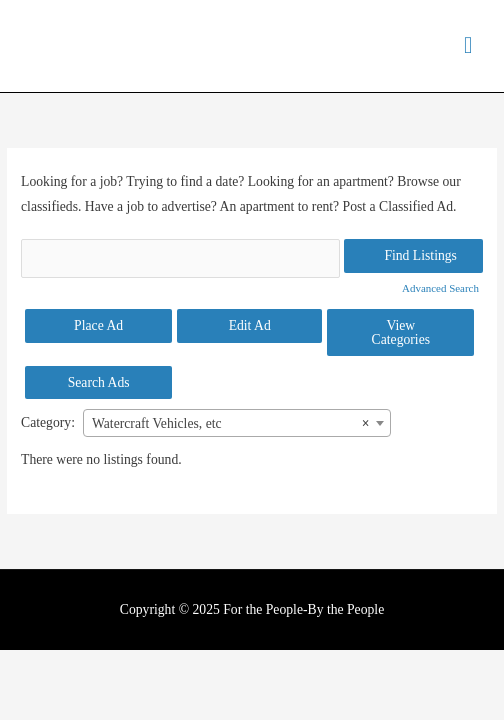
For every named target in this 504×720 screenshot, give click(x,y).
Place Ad (98, 325)
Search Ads (99, 382)
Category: (48, 422)
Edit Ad (250, 325)
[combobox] (237, 423)
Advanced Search (440, 288)
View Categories (401, 332)
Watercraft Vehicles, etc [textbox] (231, 424)
